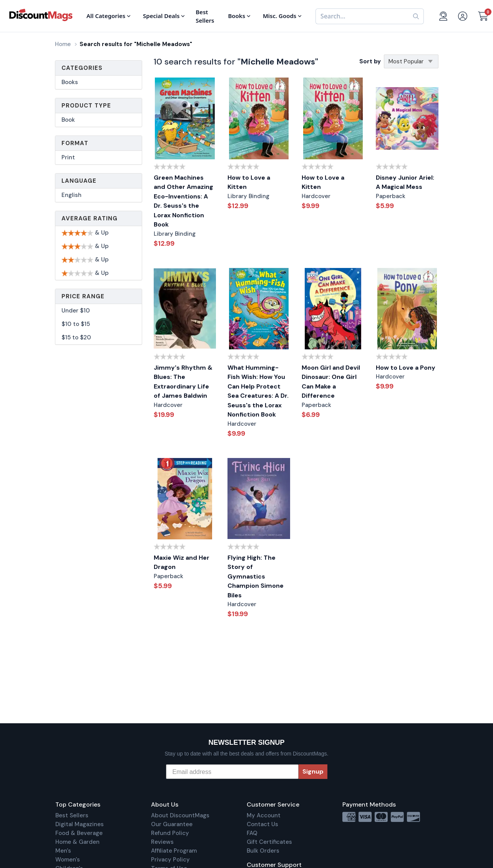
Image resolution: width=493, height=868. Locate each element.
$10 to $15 (76, 324)
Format (75, 143)
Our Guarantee (172, 824)
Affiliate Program (174, 851)
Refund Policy (170, 833)
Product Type (86, 106)
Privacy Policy (170, 860)
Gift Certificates (269, 842)
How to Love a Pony (406, 368)
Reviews (162, 842)
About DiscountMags (180, 815)
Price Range (83, 296)
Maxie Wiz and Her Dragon (182, 562)
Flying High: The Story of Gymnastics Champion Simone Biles (256, 576)
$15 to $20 (76, 337)
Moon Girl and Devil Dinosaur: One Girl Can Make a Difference (331, 382)
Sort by (370, 61)
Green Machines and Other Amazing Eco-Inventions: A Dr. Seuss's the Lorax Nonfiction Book (183, 201)
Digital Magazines (80, 824)
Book (68, 120)
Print (68, 157)
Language (79, 181)
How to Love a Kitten (249, 182)
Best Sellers (72, 815)
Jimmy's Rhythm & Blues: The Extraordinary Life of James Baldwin (183, 382)
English (71, 195)
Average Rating (90, 218)
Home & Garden (77, 842)
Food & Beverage (79, 833)
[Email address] (232, 772)
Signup (313, 771)
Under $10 (76, 311)
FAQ (252, 833)
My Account (264, 815)
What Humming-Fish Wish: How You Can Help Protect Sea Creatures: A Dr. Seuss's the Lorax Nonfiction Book (258, 391)
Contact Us (262, 824)
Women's (68, 860)
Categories (82, 68)
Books (70, 82)
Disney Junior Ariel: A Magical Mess (405, 182)
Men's (63, 851)
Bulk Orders (263, 851)
